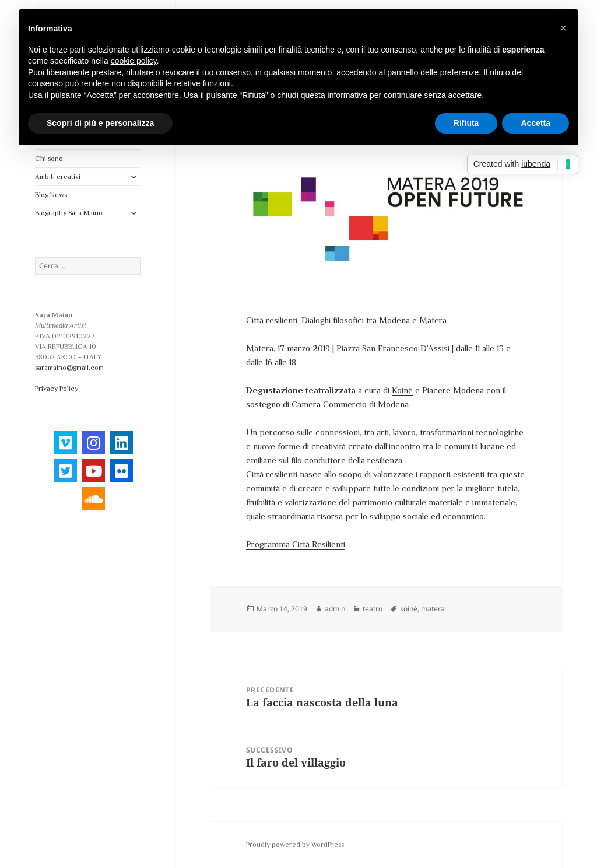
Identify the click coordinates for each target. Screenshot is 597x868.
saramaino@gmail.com (69, 367)
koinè (409, 609)
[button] (563, 28)
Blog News (51, 195)
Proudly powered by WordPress (295, 845)
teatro (373, 609)
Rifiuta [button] (466, 123)
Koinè (402, 390)
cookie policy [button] (134, 61)
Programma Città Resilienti (296, 544)
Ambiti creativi (58, 177)
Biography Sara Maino (69, 213)
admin (335, 609)
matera (433, 609)
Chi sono (49, 159)
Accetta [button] (535, 123)
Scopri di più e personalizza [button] (100, 123)
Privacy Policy (57, 388)
